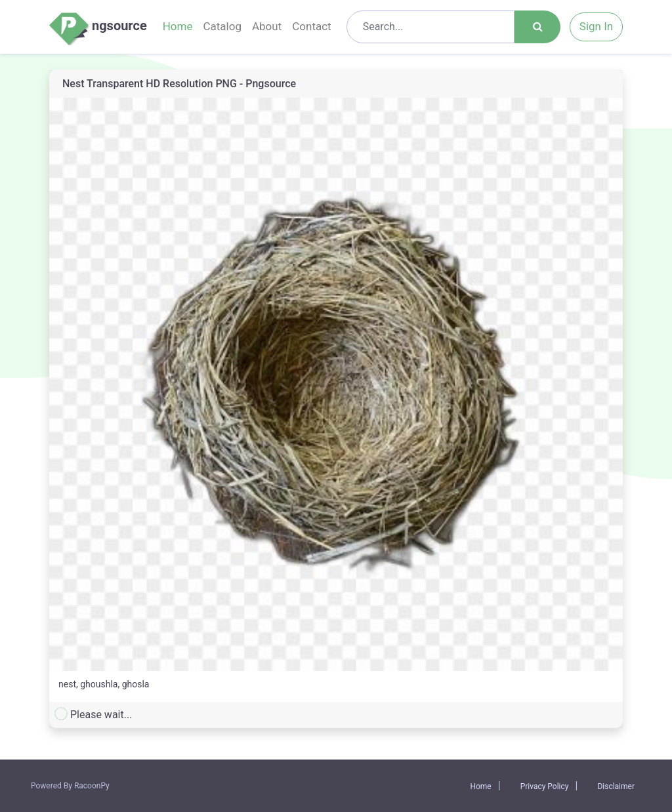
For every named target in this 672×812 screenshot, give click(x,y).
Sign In (596, 26)
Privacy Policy (545, 786)
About (267, 26)
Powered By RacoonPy (70, 786)
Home (178, 26)
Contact (311, 26)
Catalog (222, 26)
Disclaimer (616, 786)
